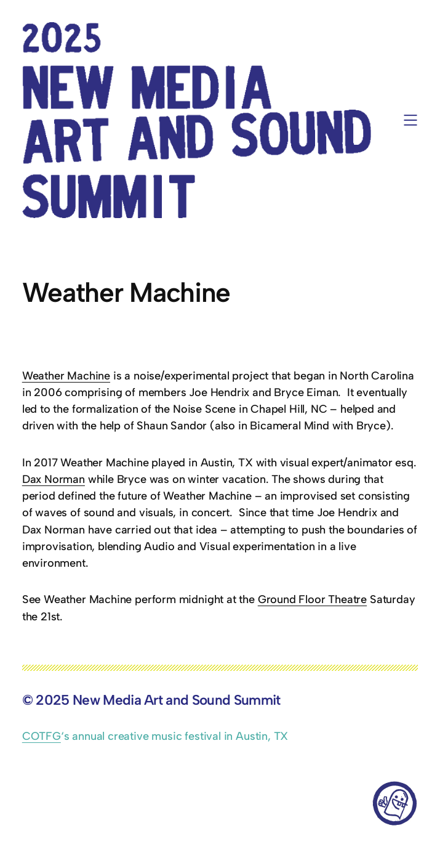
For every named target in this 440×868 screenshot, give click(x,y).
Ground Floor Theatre (312, 599)
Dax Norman (54, 479)
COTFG (42, 736)
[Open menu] (410, 120)
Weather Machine (66, 376)
